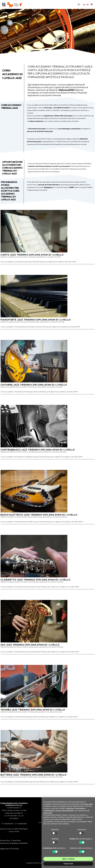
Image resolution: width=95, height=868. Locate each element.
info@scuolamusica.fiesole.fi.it (14, 813)
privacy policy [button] (88, 804)
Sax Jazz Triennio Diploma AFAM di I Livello (30, 647)
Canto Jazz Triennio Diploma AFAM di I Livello (32, 257)
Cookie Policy (16, 840)
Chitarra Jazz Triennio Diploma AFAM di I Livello (34, 387)
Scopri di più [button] (68, 864)
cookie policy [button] (48, 813)
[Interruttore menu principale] (79, 6)
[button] (92, 6)
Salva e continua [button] (68, 859)
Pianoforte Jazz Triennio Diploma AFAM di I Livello (36, 322)
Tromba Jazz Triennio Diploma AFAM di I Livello (33, 712)
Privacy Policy (5, 840)
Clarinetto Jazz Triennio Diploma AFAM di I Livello (36, 582)
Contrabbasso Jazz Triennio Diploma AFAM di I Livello (38, 452)
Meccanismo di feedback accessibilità (14, 843)
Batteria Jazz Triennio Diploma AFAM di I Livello (34, 777)
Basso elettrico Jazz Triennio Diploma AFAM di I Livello (39, 517)
